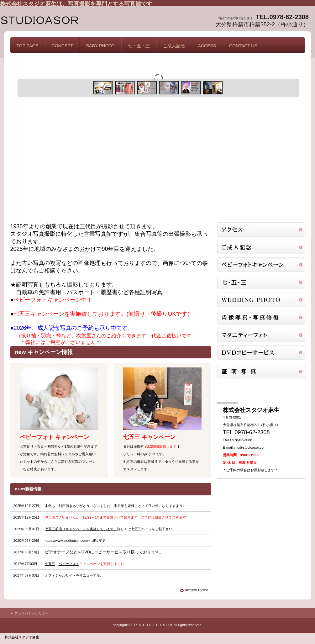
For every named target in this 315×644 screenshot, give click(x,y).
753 (261, 282)
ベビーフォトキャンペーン (261, 265)
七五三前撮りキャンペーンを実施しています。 (81, 529)
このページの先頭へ (195, 590)
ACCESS (207, 46)
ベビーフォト (69, 564)
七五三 (50, 564)
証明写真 (261, 247)
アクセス (261, 230)
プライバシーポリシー (32, 613)
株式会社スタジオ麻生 (63, 21)
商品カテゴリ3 (261, 300)
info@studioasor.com (250, 447)
